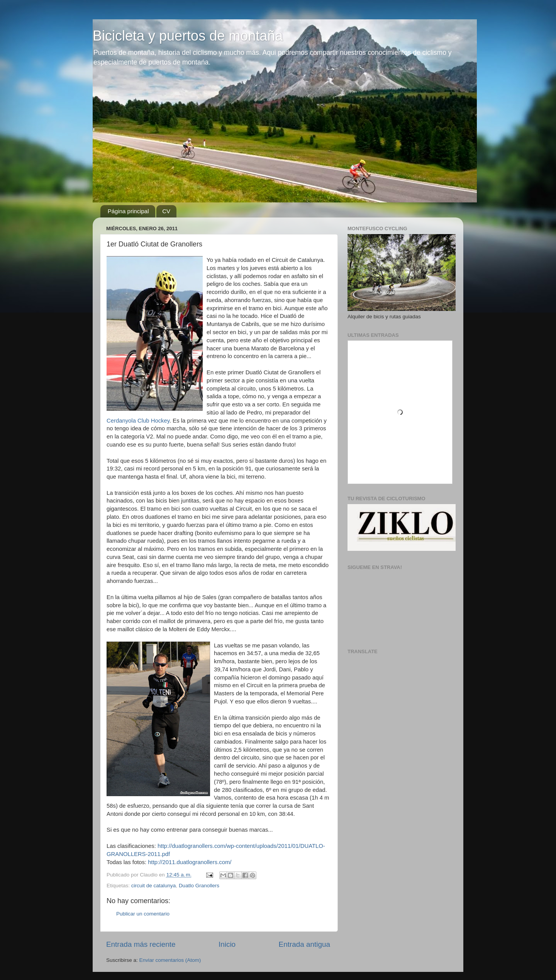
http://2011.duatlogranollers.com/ (190, 862)
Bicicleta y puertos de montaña (188, 36)
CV (166, 211)
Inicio (227, 944)
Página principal (128, 211)
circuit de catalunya (154, 886)
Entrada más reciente (141, 944)
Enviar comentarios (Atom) (170, 960)
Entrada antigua (304, 944)
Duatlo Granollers (199, 886)
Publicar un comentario (143, 914)
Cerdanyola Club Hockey (138, 421)
